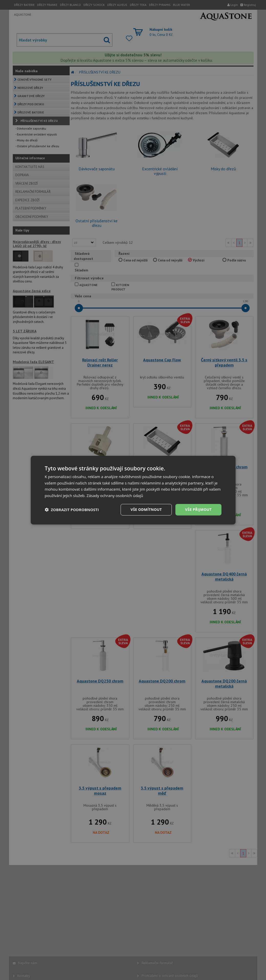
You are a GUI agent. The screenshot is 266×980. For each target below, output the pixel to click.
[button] (72, 510)
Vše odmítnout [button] (146, 509)
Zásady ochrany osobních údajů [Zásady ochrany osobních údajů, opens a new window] (115, 496)
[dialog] (133, 490)
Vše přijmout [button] (198, 509)
